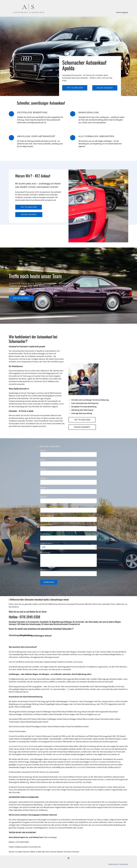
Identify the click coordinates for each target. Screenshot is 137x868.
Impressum (123, 864)
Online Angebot (122, 12)
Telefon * (44, 478)
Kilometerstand (46, 525)
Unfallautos (94, 762)
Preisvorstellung (47, 516)
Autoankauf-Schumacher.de (20, 746)
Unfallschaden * (47, 543)
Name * (43, 451)
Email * (43, 460)
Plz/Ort (43, 469)
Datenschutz (114, 864)
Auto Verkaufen (74, 759)
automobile (81, 767)
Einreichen (49, 582)
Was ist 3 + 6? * (46, 570)
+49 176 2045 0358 (75, 88)
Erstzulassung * (46, 506)
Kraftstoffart (45, 534)
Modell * (44, 497)
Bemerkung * (45, 552)
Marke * (43, 488)
